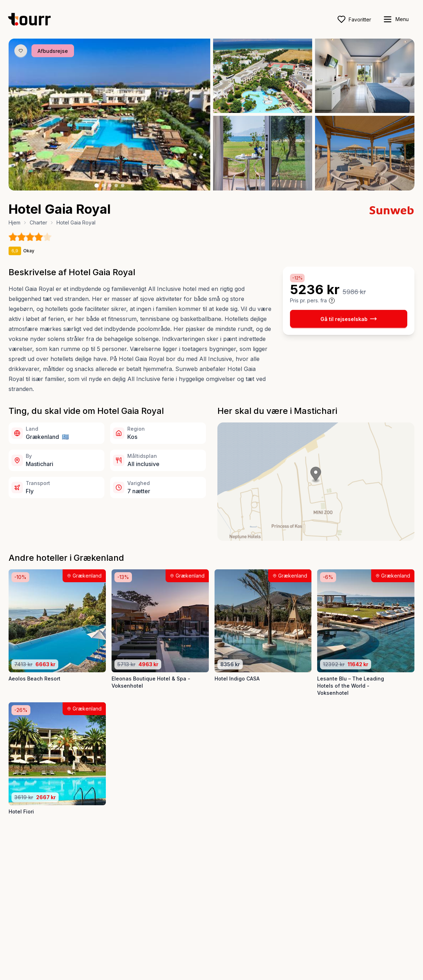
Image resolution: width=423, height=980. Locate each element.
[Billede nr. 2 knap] (103, 185)
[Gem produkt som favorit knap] (21, 51)
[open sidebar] (396, 19)
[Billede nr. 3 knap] (110, 185)
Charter (38, 222)
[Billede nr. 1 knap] (97, 185)
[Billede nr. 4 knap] (116, 185)
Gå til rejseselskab (349, 319)
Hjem (14, 222)
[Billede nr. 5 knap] (123, 185)
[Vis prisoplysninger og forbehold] (332, 301)
